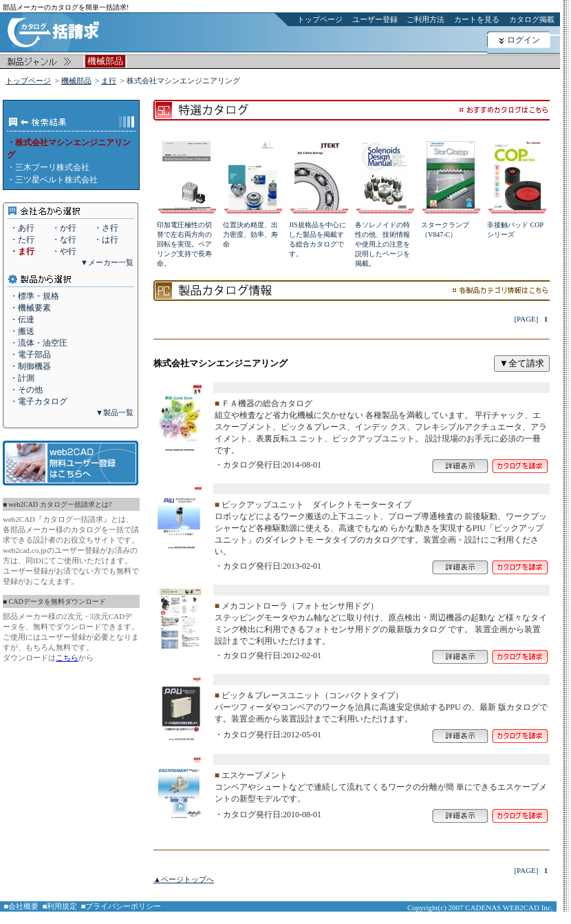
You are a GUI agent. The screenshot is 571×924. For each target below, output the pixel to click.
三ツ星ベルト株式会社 (56, 180)
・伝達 (22, 319)
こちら (67, 658)
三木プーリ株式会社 (52, 167)
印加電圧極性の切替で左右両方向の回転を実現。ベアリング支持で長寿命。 (184, 244)
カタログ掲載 (532, 19)
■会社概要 (22, 906)
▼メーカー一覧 (107, 262)
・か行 (64, 228)
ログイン (524, 40)
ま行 (109, 81)
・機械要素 (30, 308)
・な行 (64, 240)
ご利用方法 (425, 19)
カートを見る (477, 19)
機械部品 (76, 81)
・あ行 (22, 228)
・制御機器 (30, 366)
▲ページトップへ (184, 879)
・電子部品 (30, 355)
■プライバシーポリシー (121, 906)
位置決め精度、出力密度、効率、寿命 (250, 234)
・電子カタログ (39, 401)
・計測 (22, 378)
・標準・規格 (34, 296)
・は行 (106, 240)
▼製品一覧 (115, 412)
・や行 (64, 251)
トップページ (320, 19)
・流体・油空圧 (39, 343)
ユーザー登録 (375, 19)
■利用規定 (60, 906)
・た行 (22, 240)
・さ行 (106, 228)
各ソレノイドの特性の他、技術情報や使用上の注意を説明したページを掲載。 (383, 244)
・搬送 (22, 331)
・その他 (26, 390)
